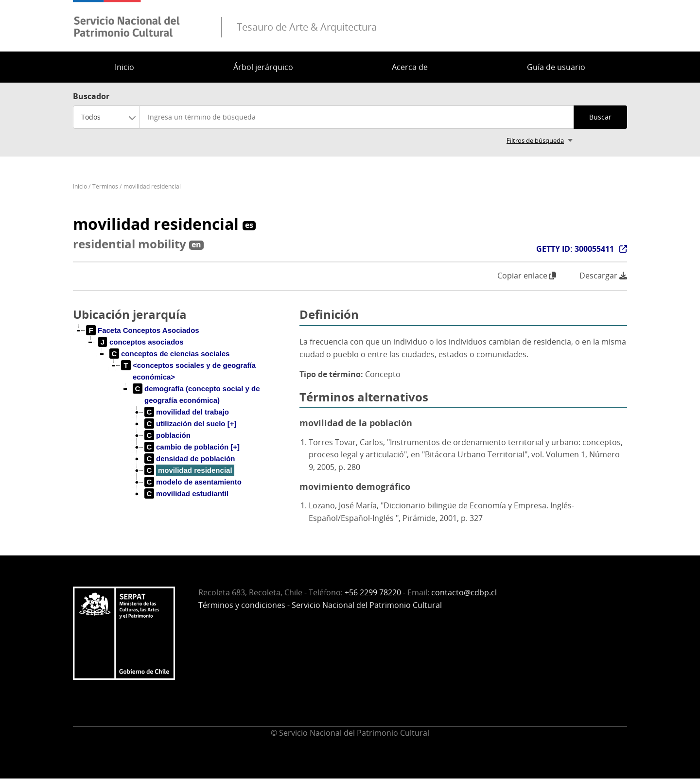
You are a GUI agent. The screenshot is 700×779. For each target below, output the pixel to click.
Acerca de (410, 67)
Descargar (603, 276)
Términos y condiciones (242, 605)
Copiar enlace (527, 276)
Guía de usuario (556, 67)
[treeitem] (143, 330)
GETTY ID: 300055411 (575, 249)
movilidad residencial (152, 186)
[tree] (182, 420)
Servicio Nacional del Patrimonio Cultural (367, 605)
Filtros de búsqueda (535, 140)
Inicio (124, 67)
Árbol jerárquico (263, 67)
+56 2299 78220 (373, 592)
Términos (105, 186)
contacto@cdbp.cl (464, 592)
